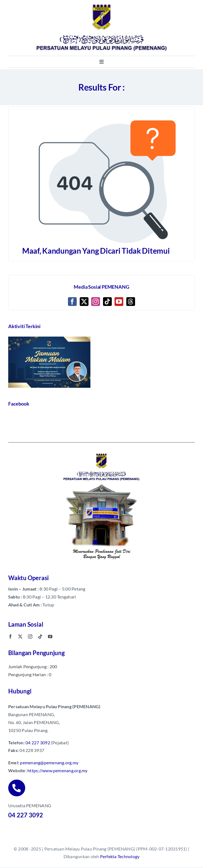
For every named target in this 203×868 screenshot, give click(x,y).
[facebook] (10, 636)
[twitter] (20, 636)
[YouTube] (119, 302)
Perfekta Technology (120, 856)
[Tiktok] (107, 302)
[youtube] (50, 636)
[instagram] (30, 636)
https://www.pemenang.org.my (57, 770)
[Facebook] (72, 302)
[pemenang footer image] (102, 453)
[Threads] (131, 302)
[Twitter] (84, 302)
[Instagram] (96, 302)
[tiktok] (40, 636)
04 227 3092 (38, 742)
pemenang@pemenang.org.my (49, 763)
